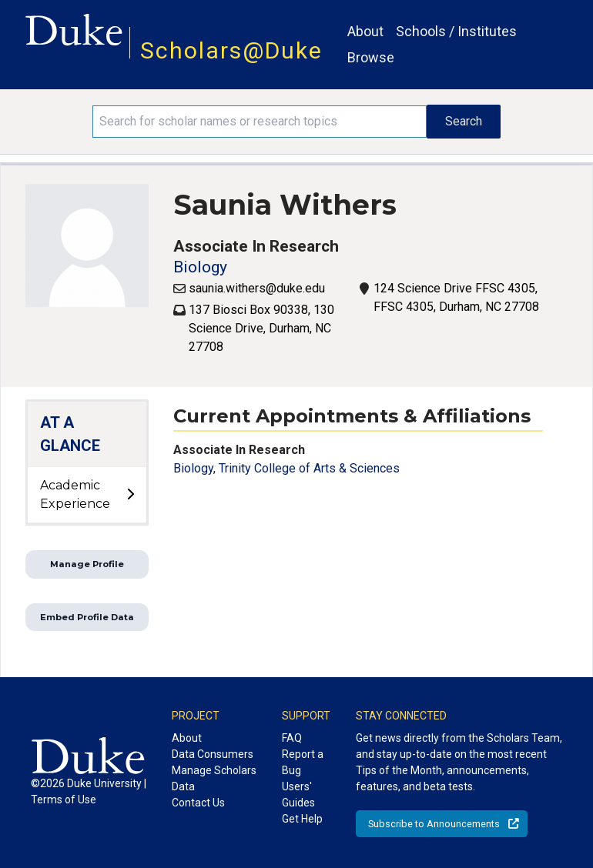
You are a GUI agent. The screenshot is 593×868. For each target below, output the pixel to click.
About (365, 31)
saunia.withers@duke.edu (257, 288)
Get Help (302, 819)
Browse (371, 57)
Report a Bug (303, 762)
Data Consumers (213, 754)
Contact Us (198, 803)
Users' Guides (298, 795)
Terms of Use (64, 800)
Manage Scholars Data (214, 778)
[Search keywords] (259, 122)
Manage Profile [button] (87, 564)
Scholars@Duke (231, 50)
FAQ (292, 738)
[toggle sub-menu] (130, 495)
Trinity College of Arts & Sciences (309, 468)
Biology (200, 267)
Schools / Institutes (456, 31)
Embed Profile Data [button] (87, 617)
